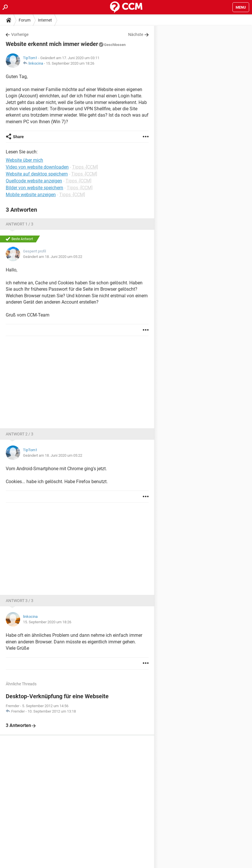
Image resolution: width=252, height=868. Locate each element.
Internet (45, 20)
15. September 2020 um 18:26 (70, 63)
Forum (25, 20)
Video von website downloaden (37, 167)
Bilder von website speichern (34, 188)
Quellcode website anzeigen (34, 181)
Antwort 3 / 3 (20, 601)
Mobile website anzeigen (31, 195)
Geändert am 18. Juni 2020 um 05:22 (53, 257)
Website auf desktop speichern (37, 174)
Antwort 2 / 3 (20, 434)
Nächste (136, 34)
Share (18, 137)
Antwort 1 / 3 (20, 224)
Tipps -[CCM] (85, 167)
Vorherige (20, 34)
